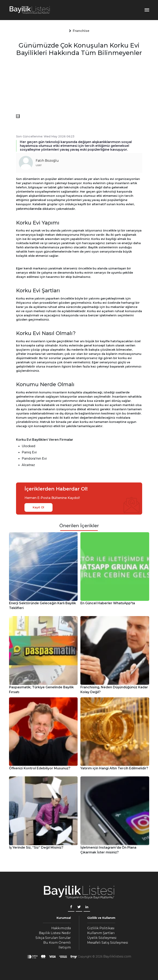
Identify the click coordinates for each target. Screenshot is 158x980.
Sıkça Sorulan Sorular (53, 938)
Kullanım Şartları (101, 933)
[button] (81, 31)
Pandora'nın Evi (34, 459)
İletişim (65, 947)
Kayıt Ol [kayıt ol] (38, 507)
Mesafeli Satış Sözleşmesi (108, 943)
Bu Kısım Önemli (57, 943)
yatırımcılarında (29, 209)
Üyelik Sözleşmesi (102, 938)
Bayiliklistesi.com (117, 956)
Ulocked (28, 446)
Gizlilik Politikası (101, 928)
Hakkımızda (61, 928)
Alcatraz (28, 465)
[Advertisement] (79, 86)
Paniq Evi (29, 452)
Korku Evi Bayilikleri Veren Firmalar (45, 440)
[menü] (18, 116)
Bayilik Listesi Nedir (55, 933)
